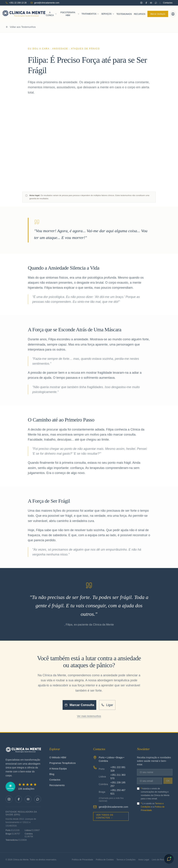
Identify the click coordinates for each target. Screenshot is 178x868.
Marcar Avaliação (158, 14)
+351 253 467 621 (118, 792)
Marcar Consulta (79, 705)
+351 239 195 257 (118, 784)
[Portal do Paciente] (173, 14)
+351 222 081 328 (118, 769)
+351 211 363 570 (118, 777)
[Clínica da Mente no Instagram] (141, 3)
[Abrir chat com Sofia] (169, 859)
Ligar (107, 705)
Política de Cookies (105, 860)
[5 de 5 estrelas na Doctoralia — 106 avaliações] (23, 787)
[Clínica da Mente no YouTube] (151, 3)
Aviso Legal (144, 860)
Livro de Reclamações (162, 860)
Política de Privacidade (82, 860)
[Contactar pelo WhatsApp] (156, 3)
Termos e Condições (126, 860)
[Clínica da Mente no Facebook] (146, 3)
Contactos (168, 3)
